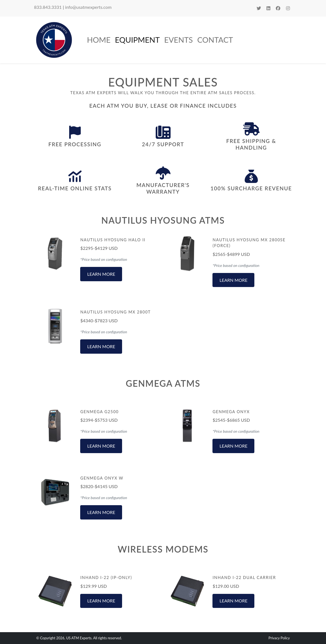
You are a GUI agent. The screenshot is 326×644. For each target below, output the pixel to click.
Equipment (137, 40)
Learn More (101, 274)
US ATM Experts (79, 638)
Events (179, 40)
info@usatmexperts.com (88, 7)
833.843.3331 (48, 7)
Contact (215, 40)
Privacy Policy (279, 638)
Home (99, 40)
